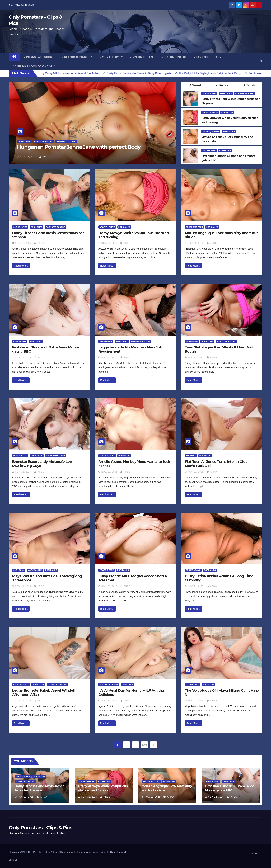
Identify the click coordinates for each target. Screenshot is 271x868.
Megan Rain (192, 341)
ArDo (44, 157)
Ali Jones (191, 456)
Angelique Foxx (211, 131)
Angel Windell (21, 685)
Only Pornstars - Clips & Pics (40, 828)
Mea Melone (106, 341)
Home (254, 853)
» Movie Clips (111, 57)
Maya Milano (192, 685)
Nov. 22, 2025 (23, 243)
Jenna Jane (24, 141)
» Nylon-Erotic (174, 57)
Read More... (21, 266)
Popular (222, 85)
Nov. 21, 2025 (28, 157)
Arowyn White (210, 112)
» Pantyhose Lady (207, 57)
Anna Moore (209, 150)
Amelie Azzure (107, 456)
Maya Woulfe (35, 570)
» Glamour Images (77, 57)
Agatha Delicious (109, 685)
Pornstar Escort (43, 141)
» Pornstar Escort (39, 57)
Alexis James (209, 93)
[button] (261, 61)
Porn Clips (226, 93)
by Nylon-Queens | (117, 852)
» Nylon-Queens (142, 57)
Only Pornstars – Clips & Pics (43, 852)
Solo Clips (208, 685)
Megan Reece (106, 570)
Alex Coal (19, 570)
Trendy (249, 85)
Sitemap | (13, 860)
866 (145, 745)
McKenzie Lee (20, 456)
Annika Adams (193, 570)
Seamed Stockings (66, 141)
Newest (195, 85)
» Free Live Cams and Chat (34, 66)
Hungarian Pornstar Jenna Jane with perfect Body (79, 147)
